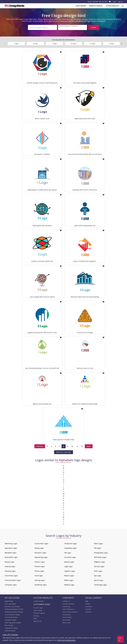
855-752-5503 (103, 2)
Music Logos (98, 543)
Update (94, 27)
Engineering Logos (41, 557)
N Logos (93, 43)
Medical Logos (69, 584)
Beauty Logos (10, 561)
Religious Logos (100, 561)
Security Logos (99, 566)
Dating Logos (39, 548)
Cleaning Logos (10, 571)
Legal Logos (68, 566)
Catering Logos (10, 566)
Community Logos (11, 575)
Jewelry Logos (69, 561)
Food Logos (39, 575)
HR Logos (68, 552)
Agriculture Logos (11, 548)
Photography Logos (101, 552)
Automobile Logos (11, 557)
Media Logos (69, 580)
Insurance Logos (70, 557)
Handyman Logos (71, 543)
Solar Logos (98, 571)
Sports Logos (99, 580)
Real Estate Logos (100, 557)
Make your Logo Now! (64, 452)
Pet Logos (97, 548)
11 (77, 446)
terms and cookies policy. (67, 640)
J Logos (16, 43)
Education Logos (40, 552)
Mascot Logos (69, 575)
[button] (121, 43)
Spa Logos (98, 575)
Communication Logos (13, 580)
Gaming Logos (40, 580)
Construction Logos (41, 543)
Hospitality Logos (70, 548)
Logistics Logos (70, 571)
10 (72, 446)
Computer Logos (11, 584)
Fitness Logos (39, 571)
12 (82, 446)
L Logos (55, 43)
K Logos (35, 43)
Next (89, 446)
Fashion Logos (40, 561)
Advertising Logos (11, 543)
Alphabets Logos (11, 552)
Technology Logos (100, 584)
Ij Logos (112, 43)
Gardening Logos (41, 584)
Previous (40, 446)
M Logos (74, 43)
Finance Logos (40, 566)
